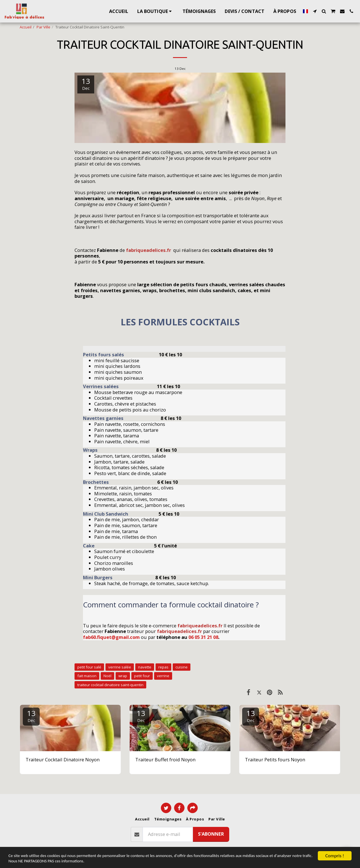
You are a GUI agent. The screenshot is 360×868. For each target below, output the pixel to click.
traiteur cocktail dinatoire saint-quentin (110, 685)
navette (145, 667)
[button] (315, 11)
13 (31, 716)
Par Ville (43, 27)
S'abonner (211, 834)
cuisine (182, 667)
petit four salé (89, 667)
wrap (123, 676)
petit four (142, 676)
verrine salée (120, 667)
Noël (107, 676)
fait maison (87, 676)
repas (163, 667)
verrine (163, 676)
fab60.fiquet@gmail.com (111, 637)
